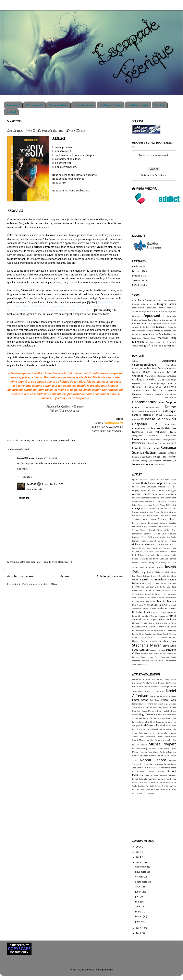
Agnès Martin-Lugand (160, 480)
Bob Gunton (138, 687)
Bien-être (136, 372)
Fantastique (169, 411)
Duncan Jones (169, 696)
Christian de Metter (150, 509)
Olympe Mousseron (159, 616)
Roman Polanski (139, 779)
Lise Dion (150, 587)
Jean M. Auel (154, 559)
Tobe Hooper (147, 657)
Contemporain (144, 402)
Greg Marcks (164, 707)
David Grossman (139, 516)
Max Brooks (137, 605)
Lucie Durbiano (163, 591)
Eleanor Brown (158, 527)
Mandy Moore (164, 737)
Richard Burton (156, 772)
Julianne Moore (164, 729)
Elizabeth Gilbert (164, 530)
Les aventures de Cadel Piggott (146, 331)
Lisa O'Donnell (139, 587)
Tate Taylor (171, 783)
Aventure (152, 368)
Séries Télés (139, 285)
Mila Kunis (158, 749)
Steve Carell (143, 783)
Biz (158, 498)
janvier (139, 922)
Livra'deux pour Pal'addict (149, 432)
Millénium (138, 342)
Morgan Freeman (140, 752)
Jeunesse (148, 419)
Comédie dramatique (166, 394)
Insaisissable (138, 308)
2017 (139, 847)
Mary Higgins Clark (148, 601)
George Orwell (149, 541)
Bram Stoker (165, 498)
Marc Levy (161, 594)
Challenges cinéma (138, 105)
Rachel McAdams (162, 768)
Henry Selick (163, 711)
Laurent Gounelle (168, 584)
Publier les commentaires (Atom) (40, 584)
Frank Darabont (155, 704)
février (139, 917)
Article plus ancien (110, 576)
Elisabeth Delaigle (148, 530)
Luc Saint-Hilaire (147, 591)
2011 (139, 933)
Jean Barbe (143, 559)
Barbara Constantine (161, 494)
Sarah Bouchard (146, 638)
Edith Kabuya (146, 527)
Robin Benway (170, 631)
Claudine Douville (168, 509)
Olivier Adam (144, 616)
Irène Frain (148, 552)
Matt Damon (156, 740)
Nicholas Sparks (142, 612)
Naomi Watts (154, 752)
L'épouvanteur (154, 316)
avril (138, 907)
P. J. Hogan (145, 764)
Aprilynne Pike (148, 491)
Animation (171, 365)
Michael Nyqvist (162, 744)
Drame (170, 407)
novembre (141, 872)
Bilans (147, 372)
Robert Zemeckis (168, 776)
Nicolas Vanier (160, 613)
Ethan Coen (168, 700)
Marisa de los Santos (161, 598)
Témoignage (146, 461)
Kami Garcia (137, 576)
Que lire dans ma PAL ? (164, 443)
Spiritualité (147, 457)
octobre (140, 877)
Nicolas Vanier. (156, 756)
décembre (141, 867)
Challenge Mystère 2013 (148, 380)
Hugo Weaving (148, 715)
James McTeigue (151, 718)
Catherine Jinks (145, 505)
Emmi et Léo (149, 304)
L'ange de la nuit (148, 312)
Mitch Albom (149, 609)
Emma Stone (140, 700)
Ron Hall (136, 634)
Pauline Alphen (150, 620)
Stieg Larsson (140, 650)
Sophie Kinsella (149, 641)
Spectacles (138, 281)
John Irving (161, 563)
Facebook (160, 105)
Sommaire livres (58, 105)
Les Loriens (36, 441)
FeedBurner (161, 175)
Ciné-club (171, 391)
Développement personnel (144, 411)
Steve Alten (169, 646)
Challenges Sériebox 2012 (147, 387)
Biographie (159, 372)
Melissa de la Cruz (156, 605)
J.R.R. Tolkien (138, 555)
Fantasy (137, 415)
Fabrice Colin (160, 534)
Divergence (137, 304)
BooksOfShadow (26, 459)
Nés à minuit (169, 342)
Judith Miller (170, 572)
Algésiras (163, 483)
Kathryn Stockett (151, 576)
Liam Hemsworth (148, 737)
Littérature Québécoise (161, 429)
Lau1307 (31, 484)
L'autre (159, 312)
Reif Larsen (171, 627)
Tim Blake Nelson (153, 786)
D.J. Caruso (158, 692)
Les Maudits (170, 327)
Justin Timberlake (158, 733)
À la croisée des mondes (162, 346)
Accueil (65, 576)
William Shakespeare (166, 661)
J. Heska (172, 552)
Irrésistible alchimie (156, 308)
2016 (139, 852)
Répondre (22, 469)
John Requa (171, 726)
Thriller (172, 457)
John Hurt (159, 726)
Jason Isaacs (166, 718)
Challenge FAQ (140, 376)
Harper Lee (144, 548)
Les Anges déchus (156, 324)
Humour (136, 420)
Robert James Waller (154, 631)
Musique (137, 276)
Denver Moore (139, 523)
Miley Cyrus (170, 749)
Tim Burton (167, 786)
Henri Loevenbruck (161, 548)
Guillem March (164, 545)
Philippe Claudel (140, 623)
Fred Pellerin (149, 537)
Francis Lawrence (140, 704)
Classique (138, 394)
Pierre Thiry (170, 623)
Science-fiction (67, 441)
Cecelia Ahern (159, 505)
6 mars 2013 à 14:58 (46, 459)
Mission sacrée (153, 342)
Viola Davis (160, 790)
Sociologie (137, 457)
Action (135, 361)
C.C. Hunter (159, 502)
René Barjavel (138, 631)
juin (138, 897)
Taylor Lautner (139, 786)
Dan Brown (154, 512)
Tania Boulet (160, 654)
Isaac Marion (161, 552)
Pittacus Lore (51, 441)
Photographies (169, 440)
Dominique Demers (158, 523)
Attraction (157, 301)
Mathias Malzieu (167, 601)
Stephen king (168, 641)
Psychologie (147, 443)
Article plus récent (21, 576)
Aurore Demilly (141, 494)
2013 (139, 863)
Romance (168, 448)
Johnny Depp (151, 729)
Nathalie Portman (168, 752)
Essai (159, 411)
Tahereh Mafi (147, 654)
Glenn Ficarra (138, 707)
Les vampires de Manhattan (155, 334)
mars (138, 912)
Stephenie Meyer (147, 646)
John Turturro (138, 729)
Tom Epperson (162, 657)
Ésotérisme (159, 465)
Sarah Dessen (161, 638)
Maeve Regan (150, 338)
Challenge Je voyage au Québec (162, 376)
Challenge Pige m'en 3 (163, 383)
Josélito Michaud (155, 572)
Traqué (135, 346)
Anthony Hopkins (158, 683)
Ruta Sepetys (146, 634)
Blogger (110, 970)
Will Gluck (171, 790)
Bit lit (172, 372)
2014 (139, 857)
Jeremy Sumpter (165, 722)
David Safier (165, 516)
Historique (147, 415)
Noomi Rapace (153, 760)
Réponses (26, 477)
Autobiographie (139, 369)
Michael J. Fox (169, 740)
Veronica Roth (148, 661)
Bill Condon (171, 683)
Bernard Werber (149, 498)
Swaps (157, 457)
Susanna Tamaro (157, 650)
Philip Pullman (168, 620)
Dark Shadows (169, 301)
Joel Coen (147, 726)
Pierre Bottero (156, 623)
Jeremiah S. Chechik (148, 722)
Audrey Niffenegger (167, 491)
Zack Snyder (149, 794)
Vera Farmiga (147, 790)
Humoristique (169, 415)
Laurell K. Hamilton (153, 580)
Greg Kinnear (151, 707)
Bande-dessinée (167, 368)
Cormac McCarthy (140, 512)
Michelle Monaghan (142, 749)
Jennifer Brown (139, 563)
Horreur (158, 415)
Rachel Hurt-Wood (145, 768)
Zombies (167, 461)
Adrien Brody (163, 680)
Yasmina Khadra (139, 665)
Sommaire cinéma (84, 105)
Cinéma (136, 267)
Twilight (143, 346)
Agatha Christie (140, 480)
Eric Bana (155, 700)
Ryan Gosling (154, 779)
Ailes (134, 301)
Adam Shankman (147, 680)
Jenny (151, 563)
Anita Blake (145, 300)
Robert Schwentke (152, 776)
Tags (164, 457)
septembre (142, 882)
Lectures (25, 441)
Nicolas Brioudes (140, 756)
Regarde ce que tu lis (146, 448)
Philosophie (155, 440)
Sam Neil (165, 779)
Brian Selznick (146, 502)
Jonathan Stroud (154, 568)
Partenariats (140, 440)
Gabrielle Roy (164, 537)
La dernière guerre (163, 320)
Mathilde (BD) (167, 338)
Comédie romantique (154, 398)
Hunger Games (167, 304)
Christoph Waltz (168, 687)
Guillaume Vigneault (144, 544)
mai (138, 902)
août (138, 887)
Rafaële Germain (156, 627)
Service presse (167, 453)
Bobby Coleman (152, 687)
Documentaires (152, 408)
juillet (139, 892)
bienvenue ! (14, 105)
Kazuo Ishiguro (165, 576)
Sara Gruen (157, 634)
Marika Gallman (145, 598)
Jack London (151, 555)
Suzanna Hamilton (157, 783)
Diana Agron (156, 696)
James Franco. (164, 555)
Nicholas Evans (167, 609)
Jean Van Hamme (168, 559)
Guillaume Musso (167, 541)
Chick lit (157, 391)
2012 (139, 928)
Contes (161, 403)
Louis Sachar (161, 587)
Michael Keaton (139, 745)
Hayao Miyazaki (149, 711)
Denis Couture (149, 519)
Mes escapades (34, 105)
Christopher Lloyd (141, 692)
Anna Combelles (148, 487)
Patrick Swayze (156, 764)
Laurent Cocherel (152, 584)
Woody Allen (138, 794)
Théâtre (136, 461)
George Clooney (169, 704)
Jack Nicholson (165, 715)
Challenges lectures (111, 105)
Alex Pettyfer (144, 683)
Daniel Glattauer (168, 512)
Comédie (149, 394)
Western (157, 461)
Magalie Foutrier (147, 594)
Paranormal (171, 436)
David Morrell (153, 516)
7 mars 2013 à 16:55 (52, 484)
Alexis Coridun (148, 483)
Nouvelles (154, 436)
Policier (137, 443)
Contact (11, 112)
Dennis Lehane (167, 519)
